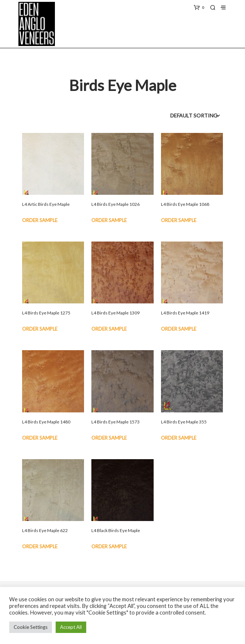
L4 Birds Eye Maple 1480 (46, 422)
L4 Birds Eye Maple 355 (184, 422)
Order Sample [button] (40, 220)
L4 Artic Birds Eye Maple (46, 204)
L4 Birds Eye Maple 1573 (115, 422)
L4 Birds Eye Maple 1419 (185, 313)
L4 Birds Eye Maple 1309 (115, 313)
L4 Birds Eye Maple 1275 (46, 313)
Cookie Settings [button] (31, 627)
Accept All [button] (71, 627)
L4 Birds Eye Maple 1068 (185, 204)
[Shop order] (185, 116)
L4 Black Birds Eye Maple (116, 530)
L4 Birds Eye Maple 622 (45, 530)
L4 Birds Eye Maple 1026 (115, 204)
